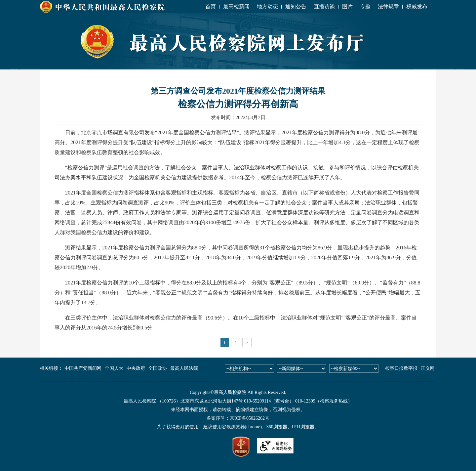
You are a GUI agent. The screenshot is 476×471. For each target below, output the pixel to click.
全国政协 (158, 368)
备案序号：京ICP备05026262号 (238, 418)
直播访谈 (324, 6)
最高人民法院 (184, 368)
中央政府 (136, 368)
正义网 (428, 368)
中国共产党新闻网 (83, 368)
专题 (365, 6)
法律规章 (388, 6)
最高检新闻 (236, 6)
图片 (347, 6)
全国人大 (114, 368)
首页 (211, 6)
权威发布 (417, 6)
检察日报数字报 (401, 368)
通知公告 (296, 6)
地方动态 (267, 6)
